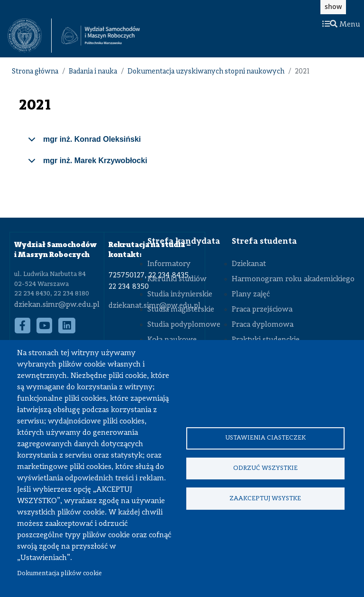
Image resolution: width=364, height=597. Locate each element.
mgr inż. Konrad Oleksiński (83, 143)
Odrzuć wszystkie (265, 468)
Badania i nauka (93, 72)
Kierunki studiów (177, 279)
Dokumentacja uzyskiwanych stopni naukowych (206, 72)
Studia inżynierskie (180, 294)
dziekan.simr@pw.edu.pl (57, 305)
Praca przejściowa (262, 310)
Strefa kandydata (184, 241)
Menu (341, 25)
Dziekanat (249, 264)
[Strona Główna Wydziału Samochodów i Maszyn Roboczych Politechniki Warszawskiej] (101, 36)
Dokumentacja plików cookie (59, 574)
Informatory (169, 264)
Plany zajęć (251, 294)
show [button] (333, 6)
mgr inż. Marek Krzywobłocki (86, 164)
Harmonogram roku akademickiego (293, 279)
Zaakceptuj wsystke (265, 499)
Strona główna (35, 72)
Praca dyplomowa (263, 325)
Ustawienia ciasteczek (265, 437)
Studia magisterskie (181, 310)
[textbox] (30, 36)
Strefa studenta (264, 241)
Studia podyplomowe (184, 325)
